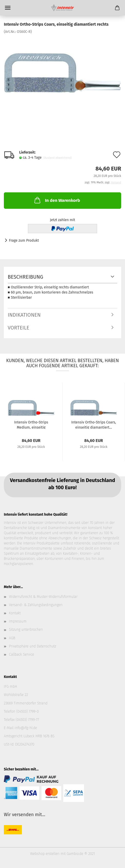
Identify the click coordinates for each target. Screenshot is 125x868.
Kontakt (15, 613)
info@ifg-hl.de (26, 728)
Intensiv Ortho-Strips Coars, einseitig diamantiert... (94, 424)
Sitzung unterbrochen (26, 630)
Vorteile (18, 328)
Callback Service (22, 654)
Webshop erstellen (45, 854)
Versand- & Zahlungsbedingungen (36, 605)
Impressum (18, 621)
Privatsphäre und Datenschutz (33, 646)
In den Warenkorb (57, 200)
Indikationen (24, 315)
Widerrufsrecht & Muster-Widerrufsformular (43, 597)
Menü (8, 8)
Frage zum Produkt (24, 240)
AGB (12, 638)
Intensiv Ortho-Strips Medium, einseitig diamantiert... (31, 424)
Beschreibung (25, 277)
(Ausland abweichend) (58, 158)
